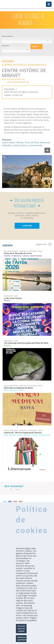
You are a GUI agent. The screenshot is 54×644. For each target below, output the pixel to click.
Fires (6, 390)
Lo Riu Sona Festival (13, 298)
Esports (7, 345)
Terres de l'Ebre (32, 142)
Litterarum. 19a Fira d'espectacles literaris (23, 433)
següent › (50, 244)
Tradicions (16, 256)
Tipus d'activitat (7, 36)
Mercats (13, 390)
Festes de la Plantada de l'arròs (18, 253)
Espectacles (45, 435)
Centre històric (9, 142)
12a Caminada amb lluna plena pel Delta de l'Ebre (26, 343)
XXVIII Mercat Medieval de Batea (18, 388)
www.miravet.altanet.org (13, 79)
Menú (49, 4)
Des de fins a (23, 251)
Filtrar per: (6, 46)
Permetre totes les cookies (21, 629)
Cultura (8, 61)
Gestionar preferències (22, 638)
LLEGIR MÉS (27, 226)
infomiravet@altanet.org (18, 82)
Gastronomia (36, 256)
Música (7, 300)
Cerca (35, 46)
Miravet (20, 142)
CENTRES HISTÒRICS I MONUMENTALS (24, 65)
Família (7, 256)
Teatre (20, 435)
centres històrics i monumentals (27, 145)
